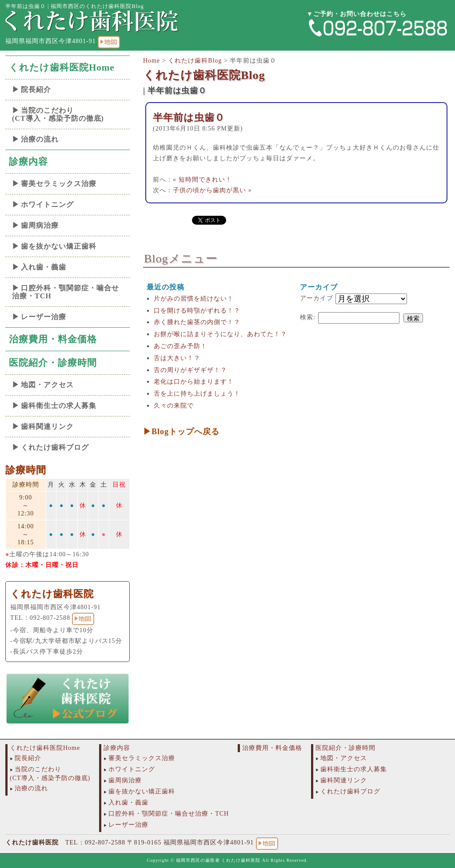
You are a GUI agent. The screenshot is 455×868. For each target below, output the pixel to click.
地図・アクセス (47, 385)
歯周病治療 (40, 225)
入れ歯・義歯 (44, 267)
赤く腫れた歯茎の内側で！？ (197, 322)
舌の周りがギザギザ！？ (190, 370)
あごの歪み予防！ (180, 346)
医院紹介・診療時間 (53, 363)
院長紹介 (36, 89)
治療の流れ (40, 139)
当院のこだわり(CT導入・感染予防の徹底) (58, 114)
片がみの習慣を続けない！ (194, 299)
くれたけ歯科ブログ (55, 447)
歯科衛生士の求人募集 (59, 406)
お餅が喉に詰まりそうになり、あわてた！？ (220, 334)
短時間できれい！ (205, 180)
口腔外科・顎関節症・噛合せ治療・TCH (66, 292)
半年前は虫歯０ (189, 117)
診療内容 (28, 162)
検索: (308, 317)
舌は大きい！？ (177, 358)
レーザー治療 (44, 317)
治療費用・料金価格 (53, 339)
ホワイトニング (47, 204)
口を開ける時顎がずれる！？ (197, 311)
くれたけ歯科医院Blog (204, 75)
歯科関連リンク (47, 426)
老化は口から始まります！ (194, 382)
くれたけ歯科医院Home (62, 67)
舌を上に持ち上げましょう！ (197, 394)
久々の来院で (174, 406)
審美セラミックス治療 (59, 184)
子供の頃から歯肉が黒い (210, 190)
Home (152, 61)
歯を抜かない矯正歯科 (59, 246)
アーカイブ (317, 298)
